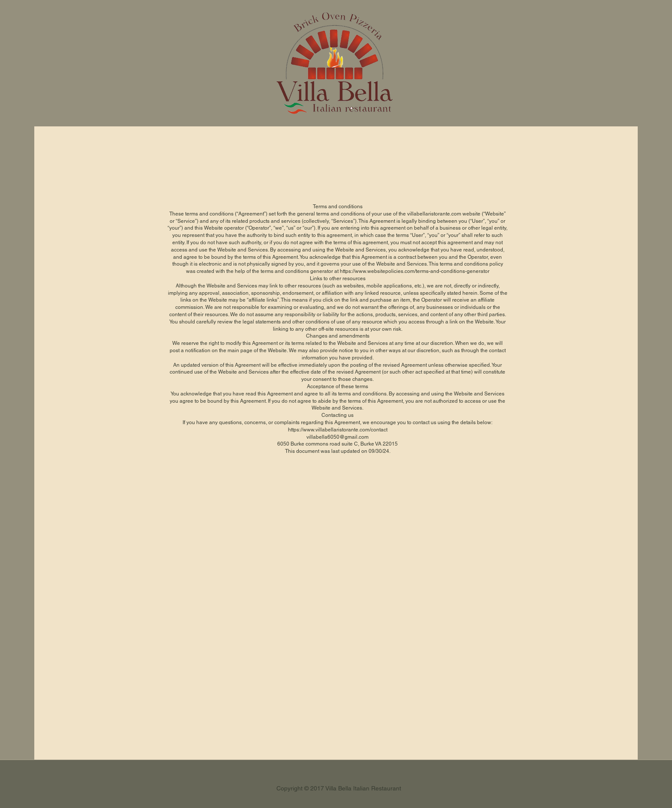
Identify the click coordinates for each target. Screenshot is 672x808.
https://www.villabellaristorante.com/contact (338, 430)
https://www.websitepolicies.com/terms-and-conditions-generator (415, 271)
